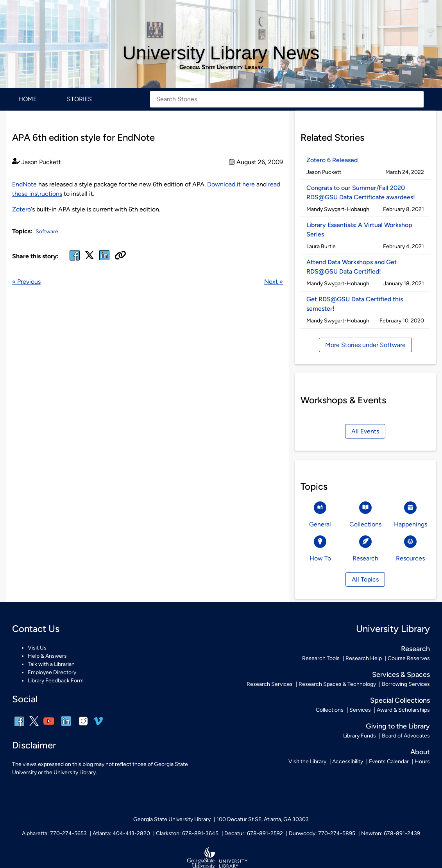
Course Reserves (409, 658)
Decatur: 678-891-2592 (254, 833)
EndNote (24, 184)
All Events (365, 431)
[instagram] (83, 726)
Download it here (231, 184)
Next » (274, 282)
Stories (79, 99)
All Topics (365, 579)
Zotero (21, 209)
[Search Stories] (287, 99)
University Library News (221, 53)
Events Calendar (389, 762)
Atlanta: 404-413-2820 (121, 833)
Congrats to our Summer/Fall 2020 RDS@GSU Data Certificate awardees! (361, 192)
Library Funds (360, 736)
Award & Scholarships (403, 710)
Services (360, 710)
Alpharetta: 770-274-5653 (54, 833)
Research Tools (321, 658)
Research (415, 649)
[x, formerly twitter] (89, 258)
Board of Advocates (406, 736)
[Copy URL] (120, 256)
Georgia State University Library (221, 67)
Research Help (364, 658)
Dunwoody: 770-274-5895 (322, 833)
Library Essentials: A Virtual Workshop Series (359, 230)
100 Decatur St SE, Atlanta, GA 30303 (263, 819)
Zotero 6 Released (332, 160)
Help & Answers (47, 656)
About (420, 752)
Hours (422, 762)
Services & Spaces (401, 675)
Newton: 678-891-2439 (391, 833)
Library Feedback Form (56, 681)
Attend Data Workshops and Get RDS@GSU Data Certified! (352, 267)
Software (47, 232)
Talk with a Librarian (51, 664)
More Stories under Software (365, 345)
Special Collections (400, 700)
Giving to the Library (398, 726)
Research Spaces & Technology (337, 684)
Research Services (270, 684)
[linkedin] (66, 726)
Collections (330, 710)
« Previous (26, 282)
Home (28, 99)
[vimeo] (98, 724)
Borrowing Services (406, 684)
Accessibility (348, 762)
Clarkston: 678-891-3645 (187, 833)
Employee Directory (52, 672)
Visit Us (37, 648)
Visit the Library (307, 762)
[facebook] (75, 260)
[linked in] (104, 260)
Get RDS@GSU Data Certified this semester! (355, 304)
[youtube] (49, 726)
